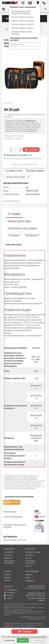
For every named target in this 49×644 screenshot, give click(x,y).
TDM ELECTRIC (32, 191)
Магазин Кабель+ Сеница (22, 17)
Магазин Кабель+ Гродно (22, 28)
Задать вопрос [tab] (35, 171)
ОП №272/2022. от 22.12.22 (15, 540)
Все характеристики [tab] (12, 201)
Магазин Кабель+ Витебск (23, 24)
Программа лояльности (30, 562)
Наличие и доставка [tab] (22, 228)
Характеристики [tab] (19, 221)
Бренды (7, 578)
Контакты (8, 555)
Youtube (9, 595)
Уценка (7, 580)
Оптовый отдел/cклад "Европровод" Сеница (21, 12)
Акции (28, 578)
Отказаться (38, 640)
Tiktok (8, 598)
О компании (9, 552)
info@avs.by (11, 590)
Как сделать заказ (33, 552)
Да (27, 187)
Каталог (7, 575)
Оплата (28, 558)
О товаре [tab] (14, 214)
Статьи (28, 566)
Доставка (29, 555)
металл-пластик (33, 194)
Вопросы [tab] (33, 235)
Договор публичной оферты (37, 599)
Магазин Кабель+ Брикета (23, 21)
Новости (29, 575)
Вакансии (8, 558)
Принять (23, 640)
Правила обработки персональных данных (35, 594)
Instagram (10, 593)
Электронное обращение (9, 562)
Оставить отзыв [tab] (13, 171)
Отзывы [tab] (15, 235)
